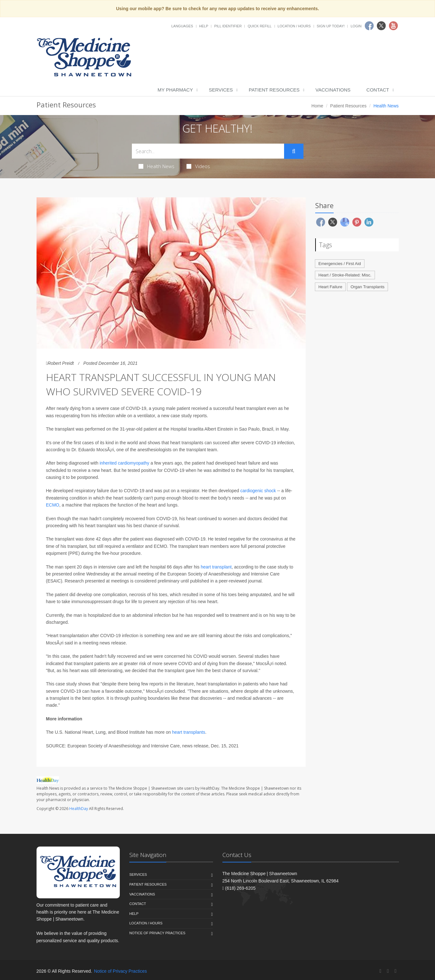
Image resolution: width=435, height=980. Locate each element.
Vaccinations (333, 90)
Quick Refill (259, 26)
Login (356, 26)
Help (204, 26)
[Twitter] (388, 971)
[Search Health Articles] (208, 151)
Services (221, 90)
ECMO (53, 505)
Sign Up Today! (331, 26)
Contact (378, 90)
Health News (156, 166)
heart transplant (216, 567)
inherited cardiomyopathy (124, 463)
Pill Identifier (228, 26)
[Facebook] (380, 971)
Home (317, 106)
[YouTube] (396, 971)
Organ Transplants (367, 287)
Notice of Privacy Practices (157, 933)
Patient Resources (274, 90)
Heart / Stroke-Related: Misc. (345, 275)
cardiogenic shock (258, 491)
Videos (198, 166)
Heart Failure (330, 287)
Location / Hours (294, 26)
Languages (182, 26)
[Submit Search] (294, 151)
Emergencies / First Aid (340, 264)
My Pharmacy (175, 90)
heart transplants (188, 732)
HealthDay (79, 809)
